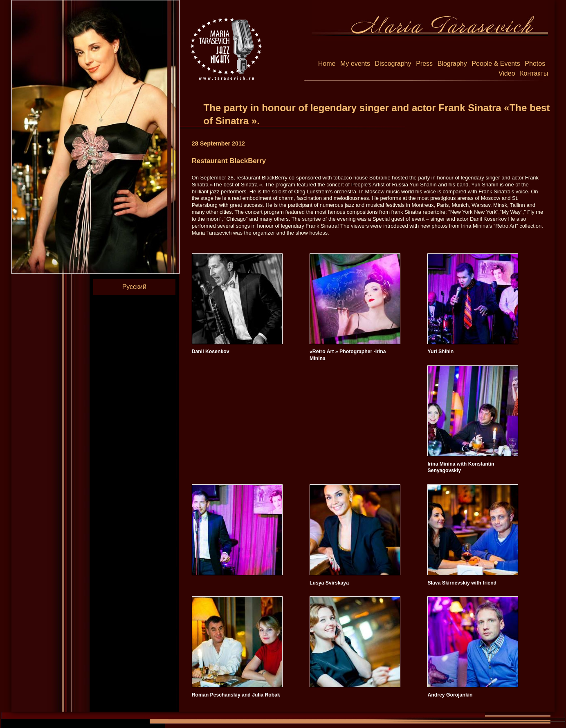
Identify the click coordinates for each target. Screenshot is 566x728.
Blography (452, 64)
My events (355, 64)
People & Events (496, 64)
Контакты (534, 73)
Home (327, 64)
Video (507, 73)
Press (424, 64)
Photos (535, 64)
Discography (393, 64)
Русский (134, 287)
